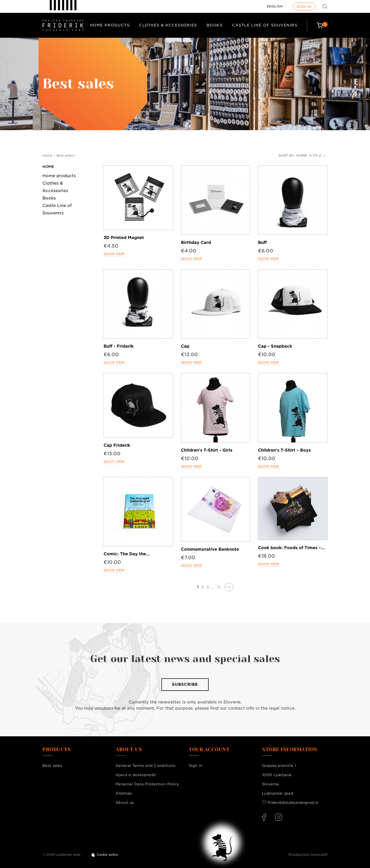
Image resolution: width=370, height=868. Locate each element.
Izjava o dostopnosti (136, 775)
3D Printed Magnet (124, 238)
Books (215, 25)
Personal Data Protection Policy (147, 784)
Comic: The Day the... (127, 554)
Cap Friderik (117, 445)
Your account (209, 750)
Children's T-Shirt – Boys (284, 450)
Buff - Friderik (119, 346)
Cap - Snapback (275, 346)
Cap (185, 346)
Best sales (52, 766)
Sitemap (124, 793)
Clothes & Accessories (168, 25)
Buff (262, 242)
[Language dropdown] (277, 6)
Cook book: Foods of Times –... (291, 548)
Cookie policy (107, 855)
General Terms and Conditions (145, 766)
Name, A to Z (311, 155)
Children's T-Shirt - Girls (207, 450)
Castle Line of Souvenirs (265, 25)
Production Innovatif (308, 855)
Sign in (304, 7)
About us (125, 803)
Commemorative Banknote (210, 549)
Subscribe (185, 684)
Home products (110, 25)
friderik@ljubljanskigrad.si (293, 803)
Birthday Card (196, 242)
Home (48, 167)
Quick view (114, 254)
